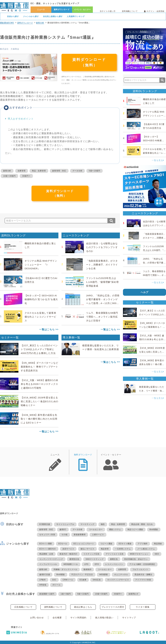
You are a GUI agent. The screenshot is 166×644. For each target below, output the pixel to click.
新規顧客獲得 (80, 535)
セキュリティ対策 (47, 535)
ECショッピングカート (84, 544)
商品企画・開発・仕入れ (142, 524)
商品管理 (105, 549)
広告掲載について (23, 607)
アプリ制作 (143, 544)
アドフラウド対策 (143, 580)
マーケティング (87, 524)
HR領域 (43, 585)
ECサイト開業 (46, 544)
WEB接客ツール (71, 564)
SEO (157, 554)
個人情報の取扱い (104, 618)
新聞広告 (114, 559)
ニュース (41, 10)
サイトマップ (129, 618)
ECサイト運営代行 (48, 549)
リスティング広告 (91, 554)
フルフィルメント (140, 569)
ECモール (63, 544)
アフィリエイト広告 (115, 554)
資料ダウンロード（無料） (89, 62)
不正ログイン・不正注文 (82, 575)
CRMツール (68, 580)
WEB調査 (104, 575)
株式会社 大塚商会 (10, 49)
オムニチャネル (121, 575)
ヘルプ (145, 292)
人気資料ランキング (76, 16)
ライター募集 (143, 607)
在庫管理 (22, 171)
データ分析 (77, 171)
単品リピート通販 (135, 529)
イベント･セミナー (83, 10)
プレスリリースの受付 (113, 607)
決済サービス (68, 549)
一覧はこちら (47, 329)
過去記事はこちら (83, 607)
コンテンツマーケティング (51, 559)
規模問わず (133, 594)
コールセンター (96, 529)
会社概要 (57, 618)
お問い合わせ (37, 618)
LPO (86, 564)
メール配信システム (146, 549)
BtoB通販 (154, 529)
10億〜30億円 (9, 176)
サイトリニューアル (65, 524)
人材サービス (98, 535)
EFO (97, 564)
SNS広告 (97, 580)
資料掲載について (130, 11)
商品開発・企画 (46, 554)
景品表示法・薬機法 (143, 575)
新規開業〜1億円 (47, 594)
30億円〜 (26, 176)
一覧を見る (158, 160)
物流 (103, 524)
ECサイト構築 (125, 544)
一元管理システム (123, 549)
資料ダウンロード (62, 10)
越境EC (63, 529)
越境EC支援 (45, 575)
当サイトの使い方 (108, 11)
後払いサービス (87, 549)
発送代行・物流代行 (68, 554)
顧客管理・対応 (59, 171)
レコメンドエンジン (114, 564)
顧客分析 (40, 23)
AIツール (56, 585)
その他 (64, 535)
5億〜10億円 (95, 171)
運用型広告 (74, 559)
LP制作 (43, 580)
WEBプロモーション (139, 554)
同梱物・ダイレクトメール (65, 569)
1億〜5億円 (66, 594)
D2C (54, 580)
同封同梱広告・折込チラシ (136, 559)
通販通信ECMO (7, 23)
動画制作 (88, 569)
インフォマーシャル (48, 564)
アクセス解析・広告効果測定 (142, 564)
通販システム (115, 529)
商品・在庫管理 (39, 171)
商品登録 (158, 544)
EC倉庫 (83, 580)
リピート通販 (106, 544)
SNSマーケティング (95, 559)
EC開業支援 (45, 524)
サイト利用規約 (78, 618)
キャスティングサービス (118, 580)
